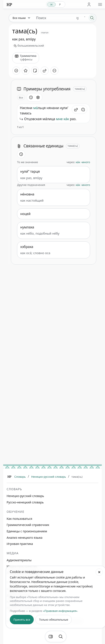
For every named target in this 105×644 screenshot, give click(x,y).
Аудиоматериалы (19, 560)
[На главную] (9, 4)
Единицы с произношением (27, 531)
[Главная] (9, 477)
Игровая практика (20, 544)
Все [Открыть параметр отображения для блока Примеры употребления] (21, 98)
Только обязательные (54, 620)
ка (65, 119)
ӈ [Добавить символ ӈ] (77, 18)
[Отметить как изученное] (16, 71)
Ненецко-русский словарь (49, 477)
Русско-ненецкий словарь (25, 502)
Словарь (20, 477)
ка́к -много (83, 162)
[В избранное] (26, 71)
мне (59, 119)
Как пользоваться (19, 519)
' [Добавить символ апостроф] (85, 18)
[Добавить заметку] (35, 71)
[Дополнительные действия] (54, 71)
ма (36, 108)
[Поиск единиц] (53, 18)
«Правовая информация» (60, 611)
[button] (76, 110)
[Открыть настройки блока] (38, 97)
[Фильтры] (51, 637)
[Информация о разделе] (31, 97)
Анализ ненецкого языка (25, 538)
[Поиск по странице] (61, 637)
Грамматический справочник (28, 525)
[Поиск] (92, 18)
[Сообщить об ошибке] (83, 110)
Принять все (22, 620)
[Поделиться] (45, 71)
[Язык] (21, 18)
